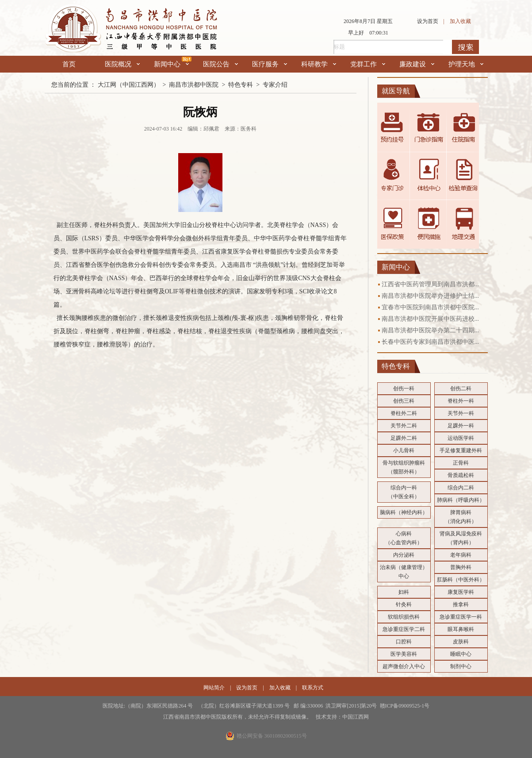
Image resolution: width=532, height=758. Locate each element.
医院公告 (220, 64)
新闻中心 (171, 64)
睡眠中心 (461, 654)
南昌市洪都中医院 (194, 85)
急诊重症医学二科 (404, 629)
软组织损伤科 (404, 617)
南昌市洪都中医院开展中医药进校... (431, 319)
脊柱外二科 (404, 413)
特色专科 (241, 85)
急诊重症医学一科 (461, 617)
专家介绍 (275, 85)
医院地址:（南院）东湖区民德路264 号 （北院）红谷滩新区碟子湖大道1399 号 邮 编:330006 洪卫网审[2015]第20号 (241, 706)
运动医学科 (461, 438)
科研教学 (319, 64)
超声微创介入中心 (404, 666)
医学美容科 (404, 654)
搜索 (465, 47)
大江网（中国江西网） (129, 85)
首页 (69, 64)
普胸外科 (461, 567)
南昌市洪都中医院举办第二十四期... (431, 330)
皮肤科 (461, 642)
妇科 (404, 592)
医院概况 (122, 64)
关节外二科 (404, 426)
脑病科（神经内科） (404, 512)
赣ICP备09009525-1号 (405, 706)
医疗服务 (270, 64)
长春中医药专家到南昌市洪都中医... (431, 342)
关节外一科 (461, 413)
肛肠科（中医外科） (461, 580)
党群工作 (368, 64)
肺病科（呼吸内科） (461, 500)
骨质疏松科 (461, 475)
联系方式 (313, 688)
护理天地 (466, 64)
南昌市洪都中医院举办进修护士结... (431, 296)
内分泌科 (404, 555)
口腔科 (404, 642)
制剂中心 (461, 666)
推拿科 (461, 604)
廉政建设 (417, 64)
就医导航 (396, 91)
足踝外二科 (404, 438)
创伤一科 (404, 389)
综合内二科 (461, 488)
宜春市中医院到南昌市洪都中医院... (431, 307)
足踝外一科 (461, 426)
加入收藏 (460, 21)
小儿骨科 (404, 450)
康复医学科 (461, 592)
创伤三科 (404, 401)
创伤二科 (461, 389)
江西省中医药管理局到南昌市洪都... (431, 284)
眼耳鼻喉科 (461, 629)
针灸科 (404, 604)
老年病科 (461, 555)
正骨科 (461, 463)
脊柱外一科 (461, 401)
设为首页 (428, 21)
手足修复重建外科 (461, 450)
